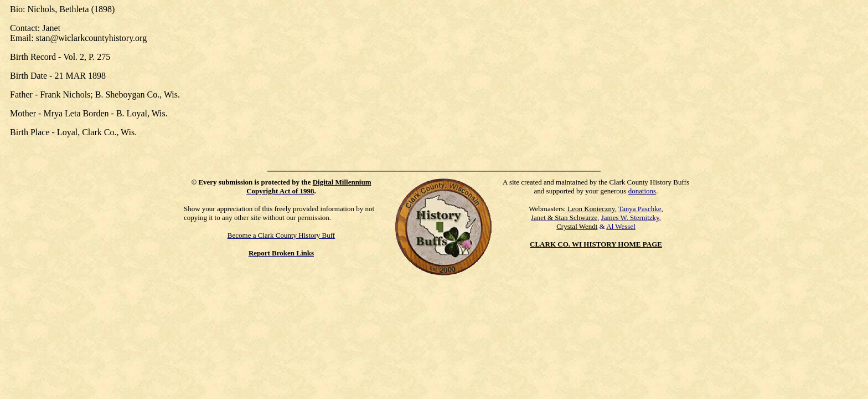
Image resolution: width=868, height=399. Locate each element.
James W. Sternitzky (630, 218)
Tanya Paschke (640, 209)
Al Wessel (621, 226)
